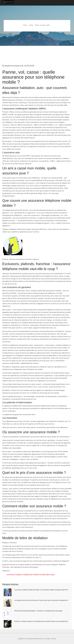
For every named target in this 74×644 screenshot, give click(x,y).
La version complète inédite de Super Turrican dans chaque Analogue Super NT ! (41, 590)
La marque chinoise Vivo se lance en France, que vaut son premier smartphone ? (41, 600)
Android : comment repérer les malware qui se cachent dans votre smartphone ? (41, 621)
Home (25, 25)
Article (31, 25)
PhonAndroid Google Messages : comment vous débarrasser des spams (38, 611)
